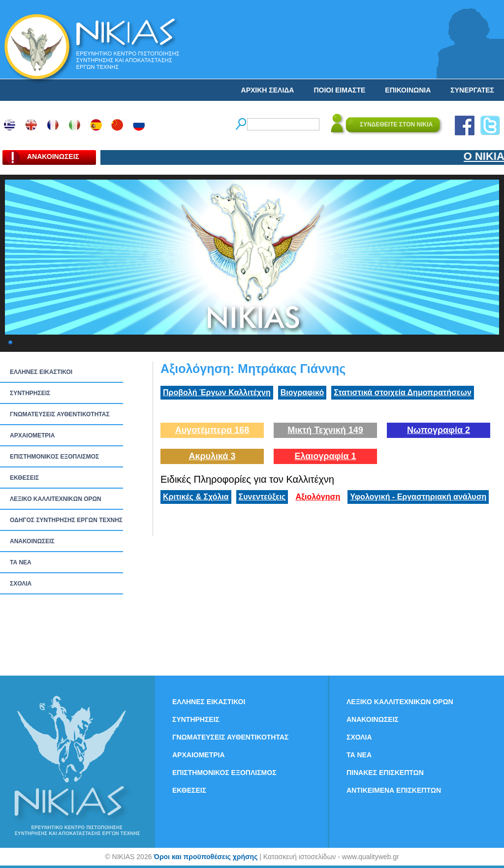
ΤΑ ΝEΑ (21, 562)
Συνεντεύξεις (262, 497)
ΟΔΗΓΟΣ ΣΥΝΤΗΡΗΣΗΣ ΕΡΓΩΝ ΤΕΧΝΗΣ (66, 520)
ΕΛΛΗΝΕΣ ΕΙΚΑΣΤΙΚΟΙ (41, 372)
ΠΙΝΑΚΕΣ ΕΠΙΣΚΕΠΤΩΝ (385, 773)
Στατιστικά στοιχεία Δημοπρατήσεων (403, 392)
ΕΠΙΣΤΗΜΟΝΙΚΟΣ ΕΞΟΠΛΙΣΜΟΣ (54, 457)
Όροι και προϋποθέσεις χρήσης (205, 857)
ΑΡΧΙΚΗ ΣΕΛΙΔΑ (268, 90)
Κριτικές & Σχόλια (196, 497)
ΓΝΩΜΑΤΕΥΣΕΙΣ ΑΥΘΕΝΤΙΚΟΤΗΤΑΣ (60, 414)
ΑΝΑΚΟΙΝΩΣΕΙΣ (32, 541)
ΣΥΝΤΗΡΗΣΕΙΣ (30, 393)
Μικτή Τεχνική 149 (325, 430)
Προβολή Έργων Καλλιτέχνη (217, 392)
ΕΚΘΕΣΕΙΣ (24, 478)
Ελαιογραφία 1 (325, 456)
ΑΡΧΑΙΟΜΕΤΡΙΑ (32, 435)
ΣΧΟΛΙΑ (21, 584)
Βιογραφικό (302, 392)
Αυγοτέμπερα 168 (212, 430)
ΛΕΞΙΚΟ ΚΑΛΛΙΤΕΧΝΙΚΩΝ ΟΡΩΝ (56, 499)
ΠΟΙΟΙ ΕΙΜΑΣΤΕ (339, 90)
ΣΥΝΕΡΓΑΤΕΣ (472, 90)
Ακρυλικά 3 (212, 456)
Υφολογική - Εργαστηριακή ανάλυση (418, 497)
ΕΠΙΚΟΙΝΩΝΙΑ (408, 90)
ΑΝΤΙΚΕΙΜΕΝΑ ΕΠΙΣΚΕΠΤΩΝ (394, 790)
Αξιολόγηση (318, 497)
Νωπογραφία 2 (439, 430)
